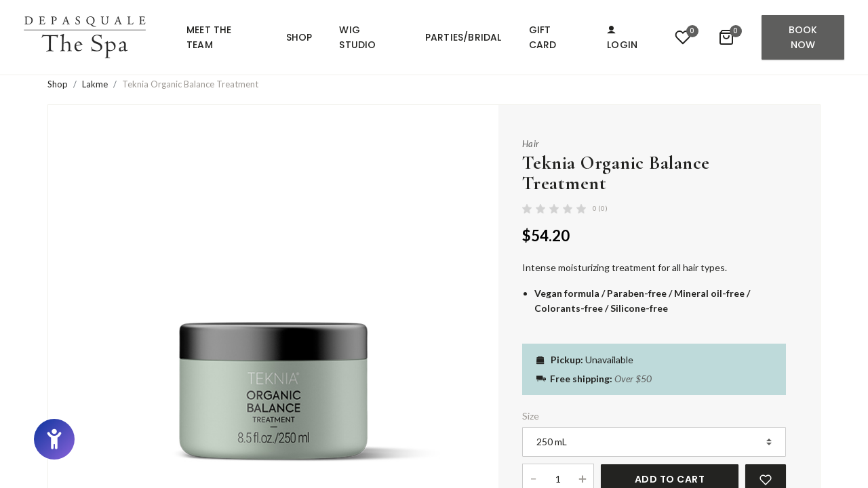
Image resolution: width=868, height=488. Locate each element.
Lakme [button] (95, 84)
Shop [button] (299, 37)
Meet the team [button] (209, 37)
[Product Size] (654, 442)
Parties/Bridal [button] (463, 37)
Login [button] (622, 39)
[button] (85, 37)
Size (531, 416)
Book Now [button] (803, 37)
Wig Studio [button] (357, 37)
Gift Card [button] (543, 37)
